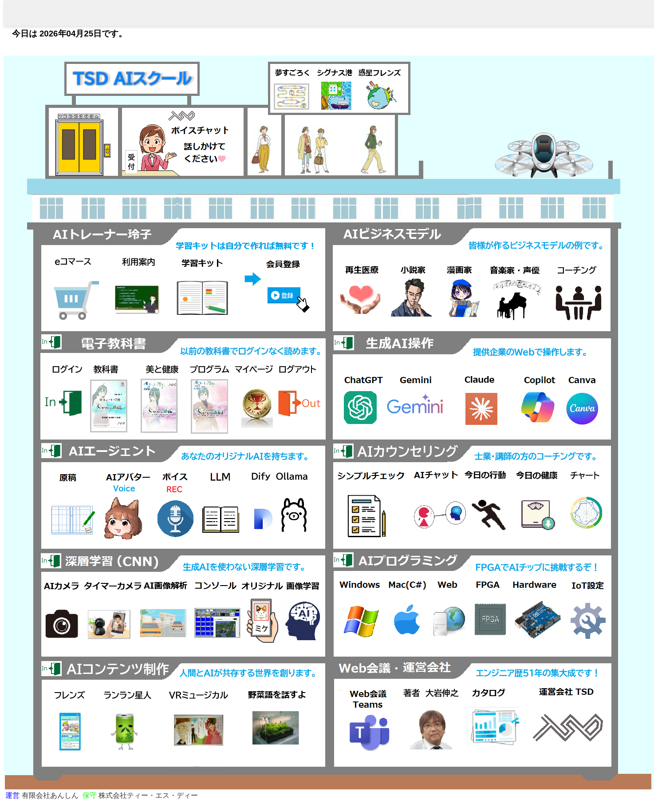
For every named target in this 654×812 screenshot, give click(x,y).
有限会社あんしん (42, 795)
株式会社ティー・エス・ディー (140, 795)
